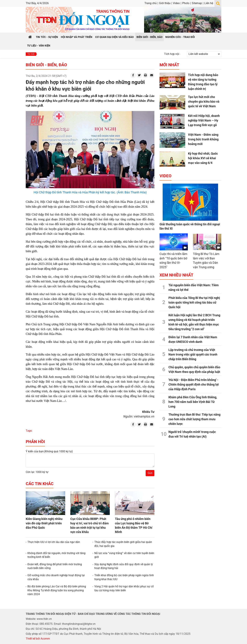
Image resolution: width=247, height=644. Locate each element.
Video (176, 3)
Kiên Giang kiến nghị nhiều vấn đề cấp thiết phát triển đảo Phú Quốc (44, 523)
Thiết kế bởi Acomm (38, 639)
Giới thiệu (165, 3)
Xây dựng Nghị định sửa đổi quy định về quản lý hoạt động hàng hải (124, 566)
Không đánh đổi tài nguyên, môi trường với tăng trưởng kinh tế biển (56, 555)
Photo (186, 3)
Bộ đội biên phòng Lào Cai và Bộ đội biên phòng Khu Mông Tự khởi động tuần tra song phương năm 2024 (57, 590)
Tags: (29, 431)
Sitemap (197, 3)
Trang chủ (151, 3)
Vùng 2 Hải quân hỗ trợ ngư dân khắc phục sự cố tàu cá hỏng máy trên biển (124, 588)
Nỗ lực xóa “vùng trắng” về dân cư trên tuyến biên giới (124, 555)
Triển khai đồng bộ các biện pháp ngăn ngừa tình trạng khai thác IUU (124, 577)
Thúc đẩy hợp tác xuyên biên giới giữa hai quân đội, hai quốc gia (123, 544)
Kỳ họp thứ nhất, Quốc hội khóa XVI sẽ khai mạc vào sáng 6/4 (203, 158)
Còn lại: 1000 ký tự (37, 472)
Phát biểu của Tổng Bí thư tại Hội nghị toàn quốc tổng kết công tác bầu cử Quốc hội (194, 302)
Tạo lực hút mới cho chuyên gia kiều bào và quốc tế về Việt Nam (204, 101)
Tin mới (31, 54)
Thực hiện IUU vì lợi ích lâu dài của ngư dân (54, 542)
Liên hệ (209, 3)
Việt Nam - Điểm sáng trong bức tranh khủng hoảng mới (203, 139)
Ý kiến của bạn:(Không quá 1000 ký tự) (49, 451)
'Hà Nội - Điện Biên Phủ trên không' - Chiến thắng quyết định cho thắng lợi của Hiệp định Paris (194, 384)
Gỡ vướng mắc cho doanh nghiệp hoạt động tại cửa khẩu (56, 577)
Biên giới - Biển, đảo (46, 65)
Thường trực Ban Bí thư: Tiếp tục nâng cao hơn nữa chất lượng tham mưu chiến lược (194, 419)
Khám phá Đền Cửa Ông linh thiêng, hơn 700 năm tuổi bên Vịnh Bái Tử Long (193, 402)
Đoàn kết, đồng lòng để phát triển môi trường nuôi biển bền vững (55, 566)
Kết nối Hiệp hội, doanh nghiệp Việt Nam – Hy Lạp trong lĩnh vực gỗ (204, 120)
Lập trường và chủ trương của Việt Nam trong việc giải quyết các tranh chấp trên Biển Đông (193, 354)
